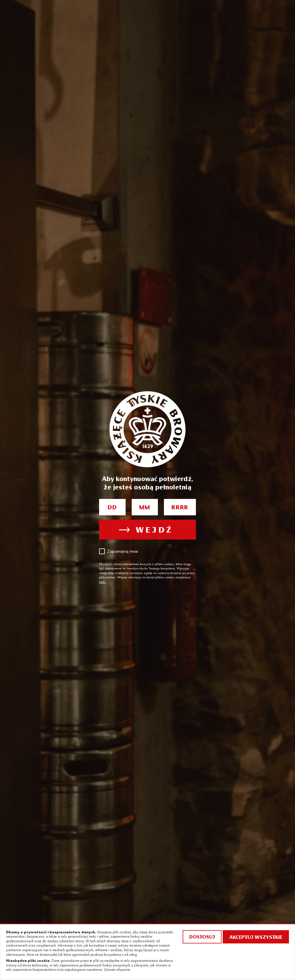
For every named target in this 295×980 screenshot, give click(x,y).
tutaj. (103, 582)
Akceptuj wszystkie (256, 937)
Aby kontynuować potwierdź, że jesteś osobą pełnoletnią (147, 483)
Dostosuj (202, 937)
